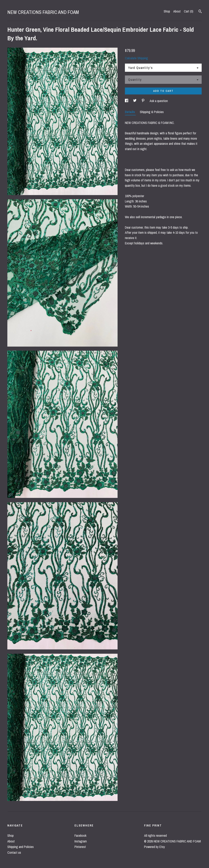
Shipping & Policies (152, 112)
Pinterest (80, 847)
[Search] (200, 12)
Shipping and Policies (21, 847)
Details (130, 112)
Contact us (14, 852)
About (177, 11)
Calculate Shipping (136, 58)
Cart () (189, 11)
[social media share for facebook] (127, 101)
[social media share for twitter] (135, 101)
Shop (167, 11)
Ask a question (159, 101)
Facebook (80, 835)
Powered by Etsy (155, 847)
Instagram (81, 841)
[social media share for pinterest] (143, 101)
